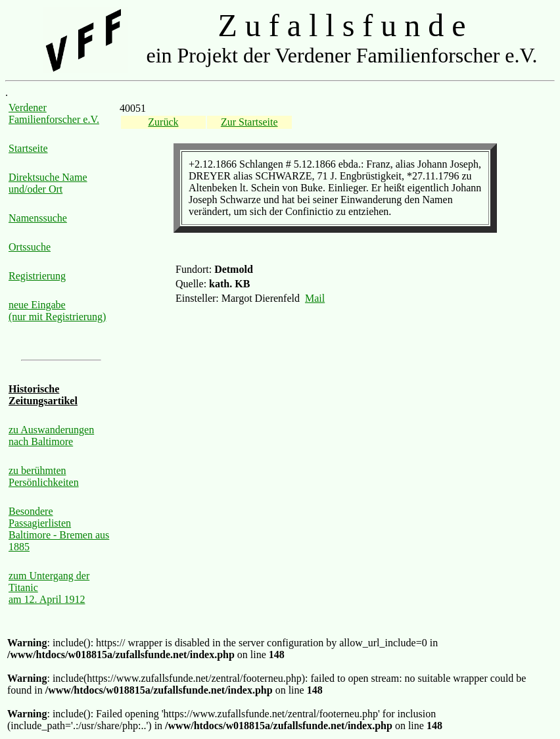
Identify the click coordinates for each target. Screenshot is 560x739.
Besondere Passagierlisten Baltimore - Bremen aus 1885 (59, 529)
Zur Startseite (249, 122)
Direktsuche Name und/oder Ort (48, 183)
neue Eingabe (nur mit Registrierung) (57, 311)
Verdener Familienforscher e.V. (54, 113)
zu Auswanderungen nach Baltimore (51, 436)
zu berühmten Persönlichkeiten (44, 476)
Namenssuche (38, 218)
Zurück (163, 122)
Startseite (28, 148)
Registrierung (37, 276)
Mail (315, 298)
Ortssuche (30, 247)
